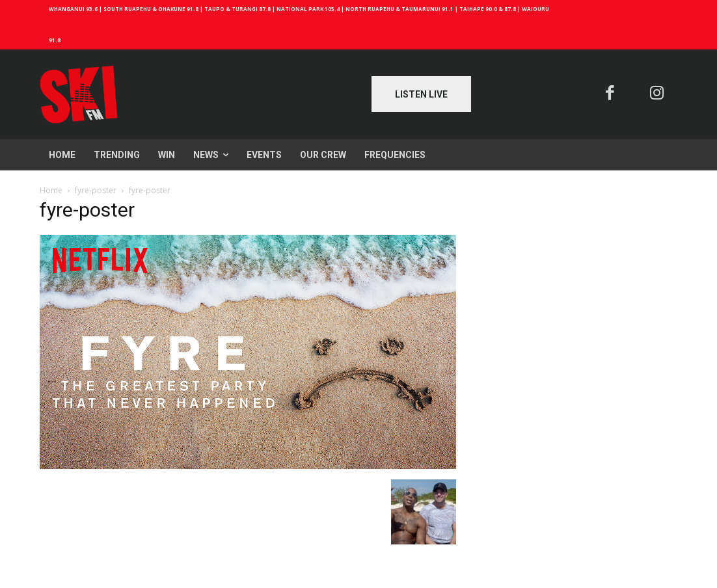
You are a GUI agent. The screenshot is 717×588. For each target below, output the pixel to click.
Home (51, 190)
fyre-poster (96, 190)
